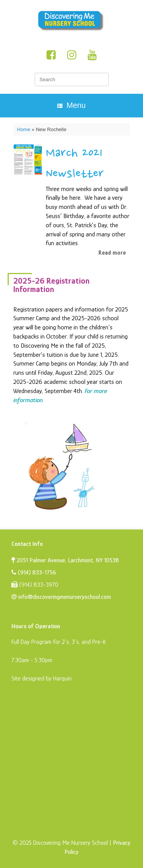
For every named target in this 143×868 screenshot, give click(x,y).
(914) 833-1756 (34, 573)
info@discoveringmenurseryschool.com (61, 597)
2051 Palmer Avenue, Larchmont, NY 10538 (65, 560)
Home (24, 129)
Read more (112, 253)
